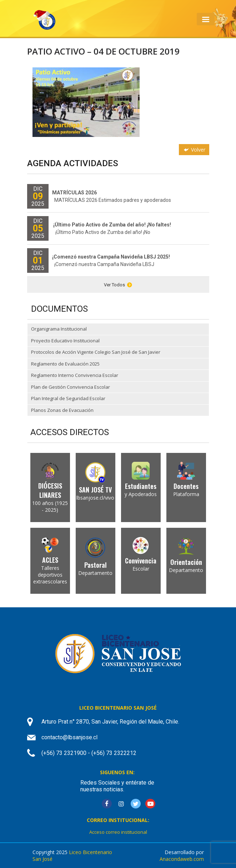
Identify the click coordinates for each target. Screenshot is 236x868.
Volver (194, 150)
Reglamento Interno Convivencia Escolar (75, 375)
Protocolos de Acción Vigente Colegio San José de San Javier (96, 352)
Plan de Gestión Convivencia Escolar (71, 387)
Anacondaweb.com (182, 859)
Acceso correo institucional (118, 832)
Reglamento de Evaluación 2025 (65, 364)
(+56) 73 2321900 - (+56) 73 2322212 (89, 753)
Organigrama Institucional (59, 329)
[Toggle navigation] (205, 19)
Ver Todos (118, 285)
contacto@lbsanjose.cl (69, 737)
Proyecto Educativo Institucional (65, 341)
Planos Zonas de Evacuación (62, 410)
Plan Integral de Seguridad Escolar (68, 398)
